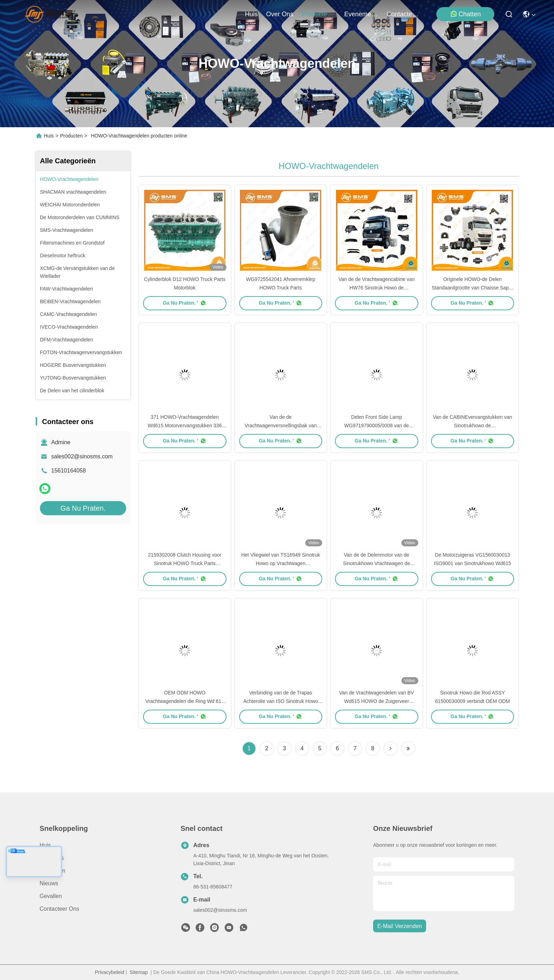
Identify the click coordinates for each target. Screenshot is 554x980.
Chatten (465, 14)
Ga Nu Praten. (83, 508)
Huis (251, 14)
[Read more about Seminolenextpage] (390, 749)
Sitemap (139, 972)
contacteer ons (403, 14)
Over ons (52, 858)
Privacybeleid (109, 972)
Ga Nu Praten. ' (185, 303)
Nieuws (49, 883)
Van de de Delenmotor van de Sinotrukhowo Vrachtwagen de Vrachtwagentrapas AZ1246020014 (376, 563)
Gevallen (51, 896)
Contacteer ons (59, 909)
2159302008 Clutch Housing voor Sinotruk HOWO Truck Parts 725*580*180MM (185, 563)
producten (319, 14)
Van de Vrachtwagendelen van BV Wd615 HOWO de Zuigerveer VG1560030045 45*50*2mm (377, 701)
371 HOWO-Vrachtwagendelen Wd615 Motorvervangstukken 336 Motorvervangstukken (185, 426)
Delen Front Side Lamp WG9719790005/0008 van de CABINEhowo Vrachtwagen (376, 426)
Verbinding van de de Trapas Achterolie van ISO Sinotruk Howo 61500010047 (281, 701)
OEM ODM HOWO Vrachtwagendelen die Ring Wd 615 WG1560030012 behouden (185, 701)
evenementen (361, 14)
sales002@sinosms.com (82, 456)
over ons (280, 14)
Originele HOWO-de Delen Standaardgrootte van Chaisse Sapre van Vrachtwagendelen (472, 288)
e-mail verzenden (400, 926)
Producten (71, 136)
